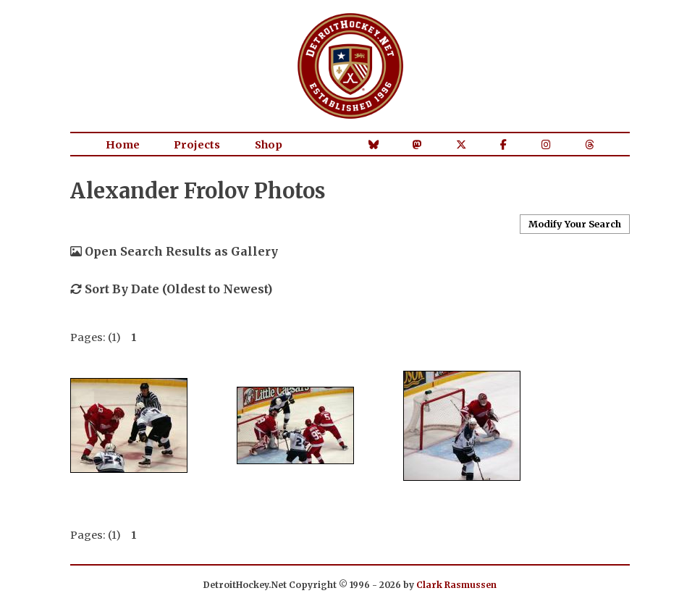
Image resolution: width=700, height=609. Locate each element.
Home (123, 145)
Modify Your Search (575, 224)
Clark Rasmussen (456, 585)
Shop (269, 145)
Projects (197, 145)
